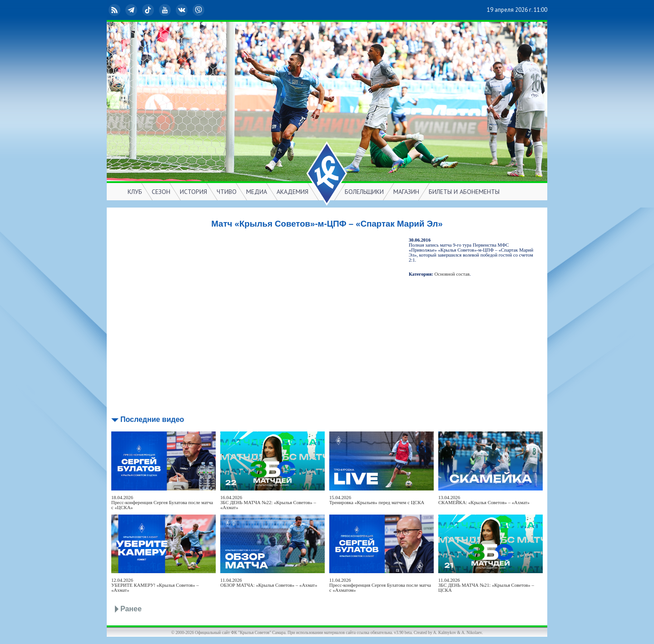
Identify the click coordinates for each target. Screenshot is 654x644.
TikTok (149, 10)
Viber (199, 10)
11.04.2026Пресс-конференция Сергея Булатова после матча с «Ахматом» (380, 585)
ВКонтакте (183, 10)
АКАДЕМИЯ (292, 192)
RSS (115, 10)
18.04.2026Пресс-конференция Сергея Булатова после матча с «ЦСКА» (162, 503)
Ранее (131, 609)
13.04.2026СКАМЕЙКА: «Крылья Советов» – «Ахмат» (484, 500)
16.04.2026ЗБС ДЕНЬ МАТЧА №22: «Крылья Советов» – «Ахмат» (268, 503)
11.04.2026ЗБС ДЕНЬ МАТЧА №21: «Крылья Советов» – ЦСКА (486, 585)
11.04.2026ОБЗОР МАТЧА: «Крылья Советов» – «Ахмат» (269, 583)
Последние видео (152, 419)
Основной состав (452, 274)
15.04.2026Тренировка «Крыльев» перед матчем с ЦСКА (377, 500)
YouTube (166, 10)
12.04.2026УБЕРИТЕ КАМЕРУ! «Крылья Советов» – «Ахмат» (155, 585)
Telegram (132, 10)
